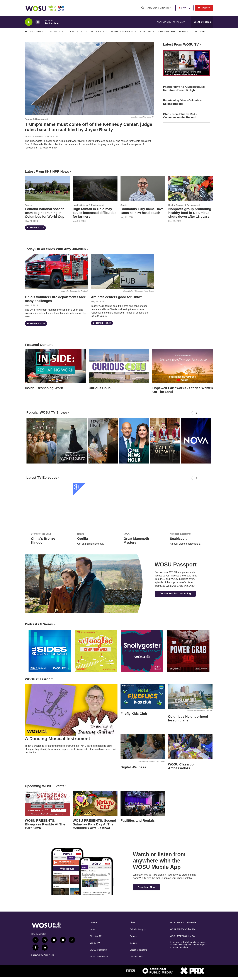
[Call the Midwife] (165, 441)
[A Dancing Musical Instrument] (71, 710)
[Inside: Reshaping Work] (55, 366)
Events (183, 32)
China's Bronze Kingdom (43, 521)
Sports (28, 205)
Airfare (200, 32)
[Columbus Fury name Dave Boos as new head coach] (143, 189)
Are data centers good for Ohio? (116, 297)
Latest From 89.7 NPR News (47, 171)
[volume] (38, 22)
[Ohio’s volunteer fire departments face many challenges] (56, 271)
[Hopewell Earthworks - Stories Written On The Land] (183, 366)
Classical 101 (76, 32)
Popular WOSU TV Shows (47, 412)
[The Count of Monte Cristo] (72, 441)
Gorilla (83, 519)
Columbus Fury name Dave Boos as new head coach (142, 211)
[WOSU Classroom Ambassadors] (190, 747)
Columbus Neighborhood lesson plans (188, 718)
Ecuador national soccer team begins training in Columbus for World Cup (45, 213)
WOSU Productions (99, 957)
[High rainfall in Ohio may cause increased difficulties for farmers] (95, 189)
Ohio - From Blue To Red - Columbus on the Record (180, 116)
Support (146, 32)
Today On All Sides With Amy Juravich (55, 249)
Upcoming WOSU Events (45, 786)
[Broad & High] (103, 441)
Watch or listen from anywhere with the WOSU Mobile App (159, 861)
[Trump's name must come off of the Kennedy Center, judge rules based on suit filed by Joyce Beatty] (89, 79)
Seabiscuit (178, 519)
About (133, 923)
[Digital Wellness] (143, 747)
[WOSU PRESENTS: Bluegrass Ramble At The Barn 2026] (47, 803)
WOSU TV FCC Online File (183, 936)
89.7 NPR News (34, 32)
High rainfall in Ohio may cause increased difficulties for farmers (94, 213)
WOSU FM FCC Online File (183, 923)
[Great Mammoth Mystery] (142, 496)
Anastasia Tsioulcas (34, 136)
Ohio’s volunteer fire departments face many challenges (55, 299)
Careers (134, 936)
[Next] (196, 413)
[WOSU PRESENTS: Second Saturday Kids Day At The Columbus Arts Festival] (95, 803)
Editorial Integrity (138, 929)
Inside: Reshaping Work (44, 388)
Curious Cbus (100, 388)
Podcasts (98, 32)
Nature (81, 514)
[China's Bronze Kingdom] (49, 496)
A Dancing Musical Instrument (57, 738)
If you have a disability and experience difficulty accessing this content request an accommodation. (188, 945)
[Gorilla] (95, 496)
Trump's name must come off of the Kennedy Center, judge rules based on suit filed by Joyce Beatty (89, 127)
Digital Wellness (133, 767)
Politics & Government (36, 119)
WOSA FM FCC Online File (183, 929)
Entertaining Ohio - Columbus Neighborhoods (182, 102)
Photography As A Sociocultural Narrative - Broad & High (184, 89)
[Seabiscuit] (188, 496)
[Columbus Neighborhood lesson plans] (190, 696)
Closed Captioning (138, 950)
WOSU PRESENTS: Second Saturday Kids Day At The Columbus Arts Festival (94, 824)
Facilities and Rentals (138, 821)
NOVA (127, 514)
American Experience (181, 514)
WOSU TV (55, 32)
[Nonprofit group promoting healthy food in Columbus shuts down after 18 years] (191, 189)
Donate (205, 8)
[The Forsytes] (41, 441)
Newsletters (167, 32)
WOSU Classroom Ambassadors (182, 766)
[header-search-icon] (143, 8)
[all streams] (202, 22)
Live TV (184, 8)
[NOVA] (196, 441)
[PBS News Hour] (134, 441)
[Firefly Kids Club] (143, 696)
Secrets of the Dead (41, 514)
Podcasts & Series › (40, 624)
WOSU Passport (176, 565)
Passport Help (136, 957)
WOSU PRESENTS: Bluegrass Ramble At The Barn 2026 (45, 824)
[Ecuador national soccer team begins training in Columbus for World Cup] (47, 189)
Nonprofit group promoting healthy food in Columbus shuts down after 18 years (190, 213)
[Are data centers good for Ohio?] (122, 271)
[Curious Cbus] (119, 366)
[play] (29, 22)
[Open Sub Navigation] (171, 8)
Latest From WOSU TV (181, 44)
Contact (133, 943)
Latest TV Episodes (42, 478)
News (93, 929)
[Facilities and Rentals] (143, 803)
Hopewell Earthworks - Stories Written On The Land (183, 390)
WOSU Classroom (122, 32)
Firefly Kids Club (134, 714)
